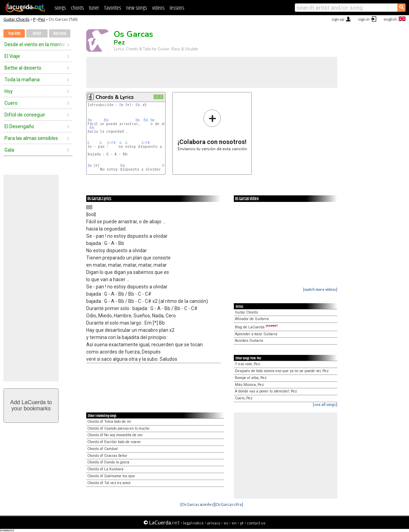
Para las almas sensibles (31, 138)
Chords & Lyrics (115, 97)
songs (60, 8)
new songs (137, 8)
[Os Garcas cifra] (229, 504)
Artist (37, 34)
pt (242, 523)
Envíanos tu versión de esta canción (212, 130)
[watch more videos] (320, 289)
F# (113, 143)
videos (158, 8)
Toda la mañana (22, 80)
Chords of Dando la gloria (108, 462)
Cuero (11, 103)
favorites (113, 8)
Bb (138, 105)
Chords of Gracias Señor (107, 456)
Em (121, 105)
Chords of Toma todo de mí (109, 422)
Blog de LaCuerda (256, 327)
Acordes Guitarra (249, 341)
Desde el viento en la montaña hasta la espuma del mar (36, 44)
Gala (9, 150)
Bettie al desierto (23, 68)
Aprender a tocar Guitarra (256, 334)
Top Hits (14, 34)
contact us (256, 523)
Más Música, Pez (249, 385)
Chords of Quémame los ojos (111, 476)
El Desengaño (19, 126)
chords (77, 8)
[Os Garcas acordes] (197, 504)
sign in (364, 19)
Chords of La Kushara (105, 469)
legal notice (193, 523)
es (226, 523)
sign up (338, 19)
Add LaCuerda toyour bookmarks (31, 405)
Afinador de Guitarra (252, 319)
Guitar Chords (17, 19)
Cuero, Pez (244, 398)
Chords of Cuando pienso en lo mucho (118, 428)
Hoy (9, 91)
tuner (94, 8)
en (234, 523)
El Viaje (12, 56)
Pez (42, 19)
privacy (214, 523)
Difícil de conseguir (25, 115)
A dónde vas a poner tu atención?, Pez (266, 391)
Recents (60, 34)
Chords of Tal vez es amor (109, 483)
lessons (177, 8)
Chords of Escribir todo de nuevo (114, 442)
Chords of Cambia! (103, 449)
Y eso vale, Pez (247, 364)
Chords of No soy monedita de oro (115, 435)
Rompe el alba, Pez (251, 378)
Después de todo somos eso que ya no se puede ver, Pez (282, 371)
